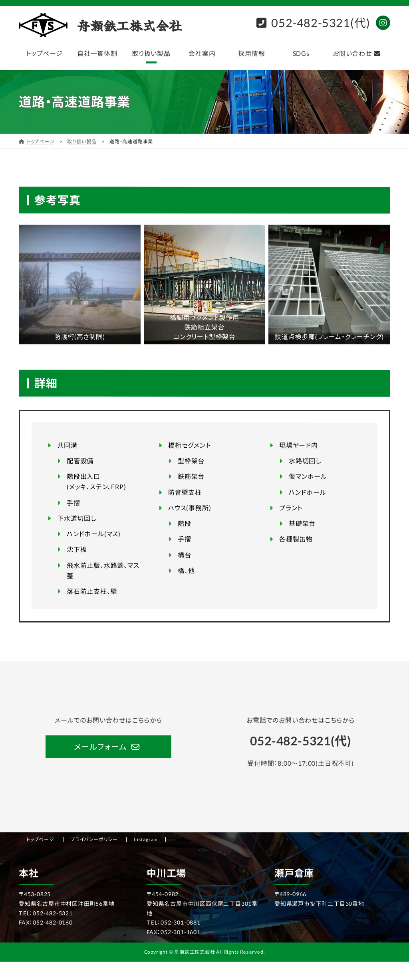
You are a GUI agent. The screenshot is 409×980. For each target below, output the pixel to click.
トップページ (40, 839)
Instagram (146, 839)
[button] (108, 747)
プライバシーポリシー (94, 839)
